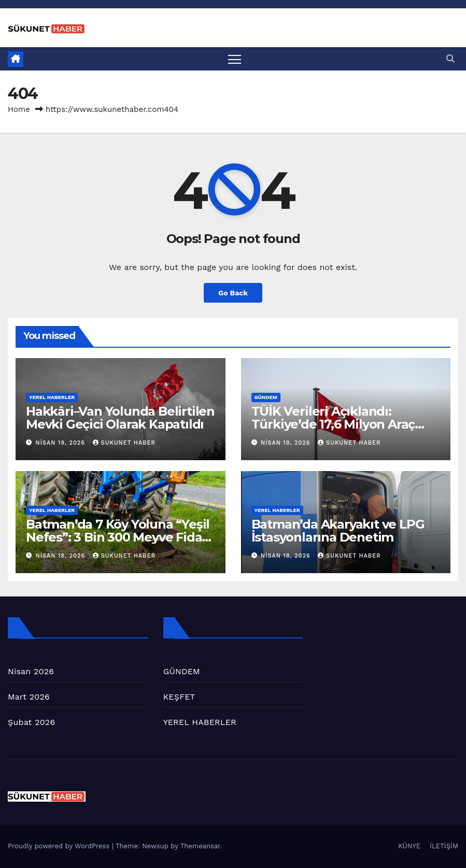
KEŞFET (179, 697)
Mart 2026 (29, 697)
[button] (450, 59)
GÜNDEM (266, 397)
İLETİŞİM (444, 846)
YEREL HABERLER (52, 397)
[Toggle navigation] (235, 59)
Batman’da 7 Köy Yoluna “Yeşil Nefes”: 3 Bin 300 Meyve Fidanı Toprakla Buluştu (120, 537)
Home (19, 109)
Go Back (233, 293)
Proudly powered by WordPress (60, 846)
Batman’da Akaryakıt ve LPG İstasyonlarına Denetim (338, 531)
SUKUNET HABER (124, 443)
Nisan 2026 (31, 671)
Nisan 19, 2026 (62, 443)
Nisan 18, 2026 (62, 556)
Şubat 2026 (31, 722)
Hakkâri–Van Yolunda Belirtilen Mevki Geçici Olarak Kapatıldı (120, 418)
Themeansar (200, 846)
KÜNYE (409, 846)
